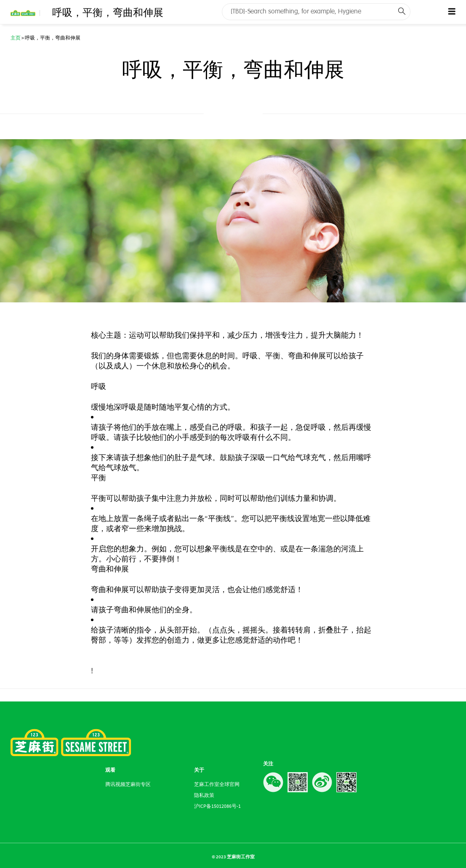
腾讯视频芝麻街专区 (128, 784)
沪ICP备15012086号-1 (217, 806)
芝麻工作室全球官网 (217, 784)
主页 (16, 38)
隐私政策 (204, 795)
